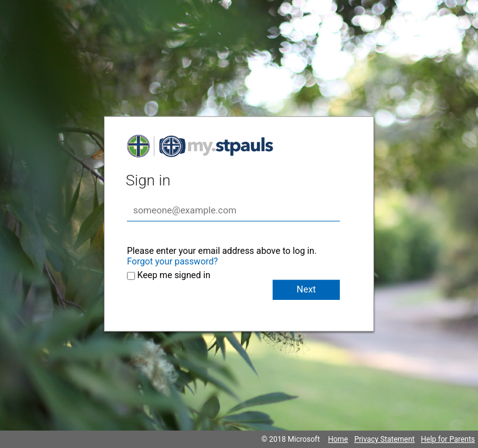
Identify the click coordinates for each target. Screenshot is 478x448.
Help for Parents (448, 439)
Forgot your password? (172, 262)
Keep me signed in (174, 275)
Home (338, 439)
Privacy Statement (384, 439)
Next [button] (306, 289)
